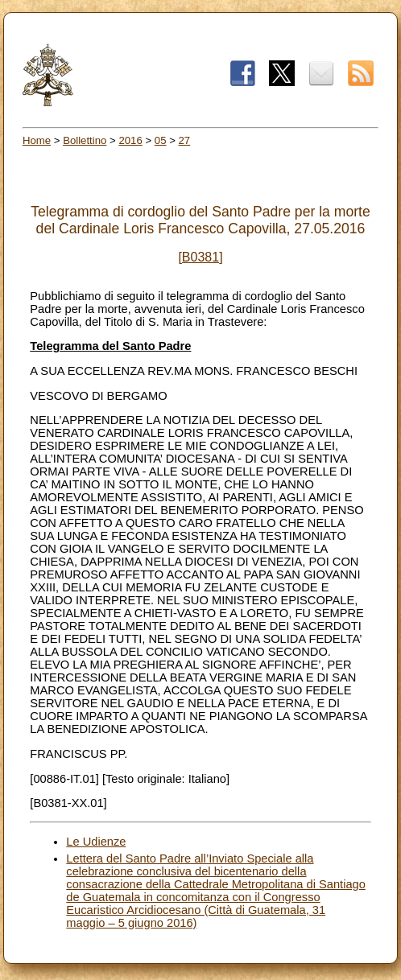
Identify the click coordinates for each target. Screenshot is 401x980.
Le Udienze (96, 842)
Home (37, 140)
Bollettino (85, 140)
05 (161, 140)
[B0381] (200, 257)
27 (185, 140)
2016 (130, 140)
